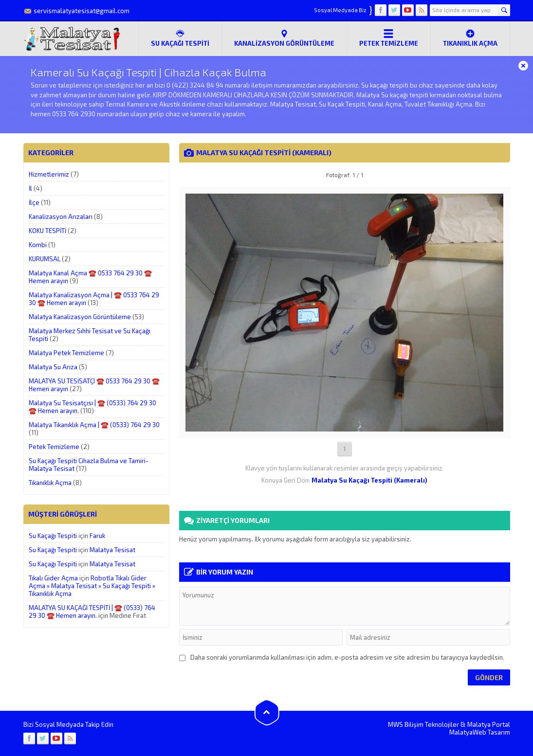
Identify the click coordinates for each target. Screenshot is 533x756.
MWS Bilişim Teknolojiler (423, 724)
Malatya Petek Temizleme (66, 353)
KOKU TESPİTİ (47, 231)
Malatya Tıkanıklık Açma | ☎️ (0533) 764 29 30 (94, 425)
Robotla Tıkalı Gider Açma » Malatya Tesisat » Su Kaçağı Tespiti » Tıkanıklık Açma (92, 586)
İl (30, 188)
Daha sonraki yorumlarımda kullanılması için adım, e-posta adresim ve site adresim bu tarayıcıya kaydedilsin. (347, 657)
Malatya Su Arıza (53, 367)
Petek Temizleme (389, 38)
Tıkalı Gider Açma (53, 578)
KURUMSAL (45, 259)
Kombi (38, 245)
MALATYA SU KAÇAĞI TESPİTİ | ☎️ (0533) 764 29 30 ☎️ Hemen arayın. (92, 612)
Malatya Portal (489, 724)
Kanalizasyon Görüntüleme (284, 38)
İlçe (34, 202)
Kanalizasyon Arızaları (61, 216)
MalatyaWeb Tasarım (480, 732)
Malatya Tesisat (112, 550)
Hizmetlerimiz (49, 174)
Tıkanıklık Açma (470, 38)
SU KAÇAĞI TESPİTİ (180, 38)
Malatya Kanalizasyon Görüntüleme (80, 317)
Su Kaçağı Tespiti (53, 536)
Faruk (97, 536)
